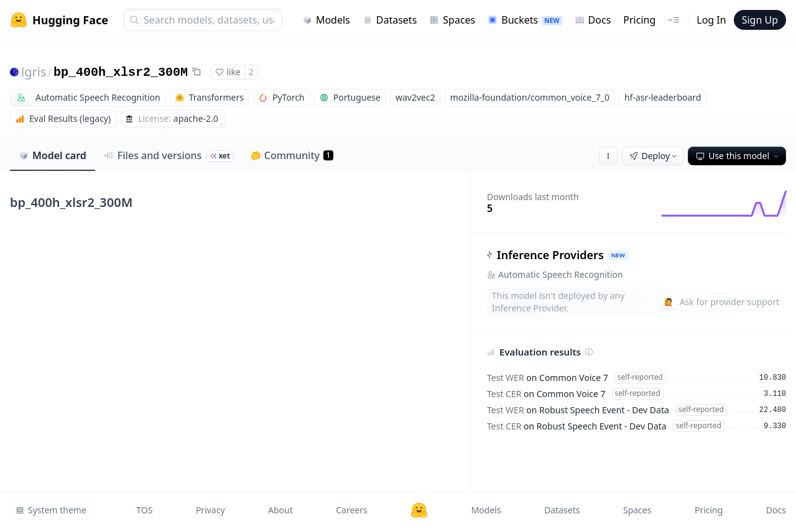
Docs (593, 20)
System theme (51, 510)
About (280, 510)
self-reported (640, 377)
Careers (351, 510)
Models (326, 20)
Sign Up (760, 20)
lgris (34, 72)
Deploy (654, 156)
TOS (144, 510)
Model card (53, 155)
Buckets (525, 20)
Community (292, 155)
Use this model (738, 156)
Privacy (211, 510)
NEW (618, 255)
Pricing (639, 20)
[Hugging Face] (419, 510)
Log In (711, 20)
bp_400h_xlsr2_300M (121, 72)
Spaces (452, 20)
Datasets (390, 20)
